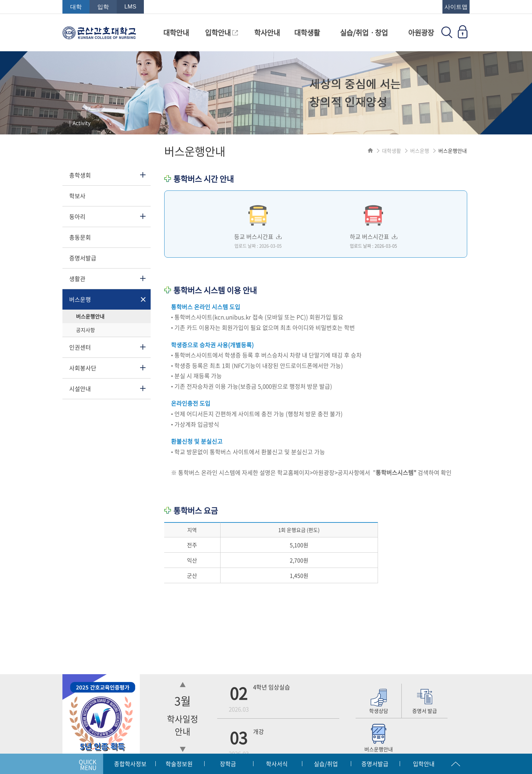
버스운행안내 (90, 316)
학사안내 (267, 32)
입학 (103, 7)
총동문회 (80, 237)
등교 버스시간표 (258, 224)
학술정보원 (179, 764)
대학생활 (307, 32)
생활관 (77, 279)
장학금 (228, 764)
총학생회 (80, 175)
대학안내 (176, 32)
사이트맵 (456, 7)
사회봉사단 (83, 368)
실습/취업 (326, 764)
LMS (130, 7)
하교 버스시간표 (374, 224)
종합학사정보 (130, 764)
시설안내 (80, 389)
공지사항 (85, 330)
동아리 (77, 216)
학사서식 (277, 764)
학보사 (77, 196)
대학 (76, 7)
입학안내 (221, 32)
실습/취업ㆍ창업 (364, 32)
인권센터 (80, 347)
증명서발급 (83, 258)
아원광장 (421, 32)
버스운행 (80, 299)
